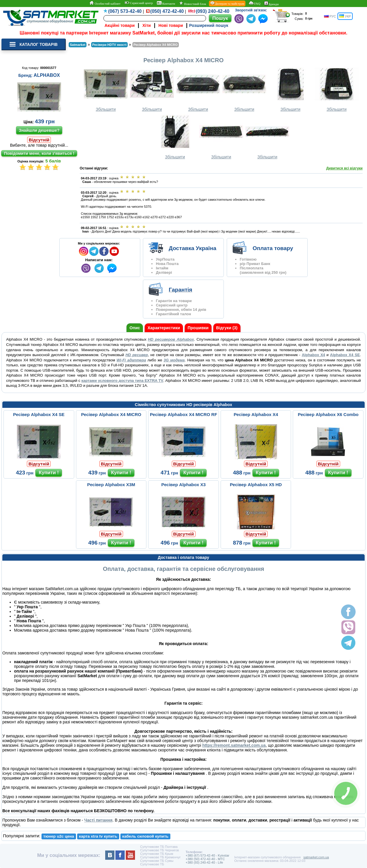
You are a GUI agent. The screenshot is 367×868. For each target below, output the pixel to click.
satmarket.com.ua (316, 857)
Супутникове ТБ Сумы (157, 861)
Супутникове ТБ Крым (156, 854)
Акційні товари (120, 25)
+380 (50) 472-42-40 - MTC (205, 859)
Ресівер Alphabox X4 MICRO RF (183, 414)
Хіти (147, 25)
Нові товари (171, 25)
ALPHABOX (47, 75)
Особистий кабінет (105, 3)
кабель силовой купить (145, 836)
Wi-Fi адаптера (131, 360)
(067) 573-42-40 (125, 11)
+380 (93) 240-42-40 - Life (204, 862)
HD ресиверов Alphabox (171, 339)
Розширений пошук (209, 25)
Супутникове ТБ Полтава (159, 847)
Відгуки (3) (227, 328)
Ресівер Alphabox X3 (183, 485)
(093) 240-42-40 (213, 11)
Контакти (166, 3)
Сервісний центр (139, 3)
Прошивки (198, 328)
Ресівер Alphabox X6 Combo (328, 414)
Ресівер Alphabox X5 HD (256, 485)
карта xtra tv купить (98, 836)
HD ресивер (137, 355)
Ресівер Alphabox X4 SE (39, 414)
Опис (135, 328)
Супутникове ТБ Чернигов (159, 850)
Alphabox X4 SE (345, 355)
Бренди (271, 4)
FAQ (254, 3)
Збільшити (106, 89)
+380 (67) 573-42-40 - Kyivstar (207, 855)
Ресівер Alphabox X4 (256, 414)
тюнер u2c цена (59, 836)
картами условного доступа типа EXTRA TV (122, 381)
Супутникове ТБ (152, 864)
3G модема (174, 360)
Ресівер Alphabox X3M (111, 485)
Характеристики (164, 328)
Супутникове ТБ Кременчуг (160, 857)
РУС (330, 16)
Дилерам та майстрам (227, 3)
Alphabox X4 (314, 355)
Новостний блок (193, 3)
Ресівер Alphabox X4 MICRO (111, 414)
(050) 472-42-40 (167, 11)
